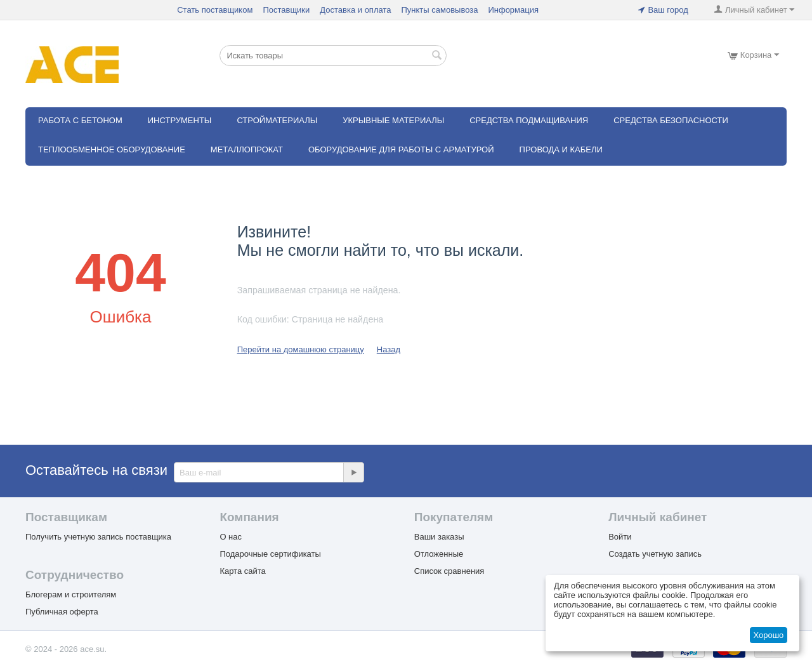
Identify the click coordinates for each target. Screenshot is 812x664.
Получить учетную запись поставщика (98, 537)
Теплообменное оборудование (112, 149)
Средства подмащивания (529, 120)
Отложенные (439, 554)
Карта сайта (242, 571)
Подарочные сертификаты (270, 554)
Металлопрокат (247, 149)
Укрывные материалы (393, 120)
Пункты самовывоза (439, 10)
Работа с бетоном (80, 120)
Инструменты (180, 120)
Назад (389, 349)
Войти (620, 537)
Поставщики (286, 10)
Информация (513, 10)
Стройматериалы (277, 120)
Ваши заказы (439, 537)
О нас (231, 537)
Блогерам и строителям (71, 594)
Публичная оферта (62, 612)
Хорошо (768, 635)
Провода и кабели (561, 149)
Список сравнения (449, 571)
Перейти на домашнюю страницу (301, 349)
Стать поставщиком (215, 10)
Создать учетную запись (655, 554)
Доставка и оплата (355, 10)
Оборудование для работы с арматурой (401, 149)
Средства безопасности (671, 120)
